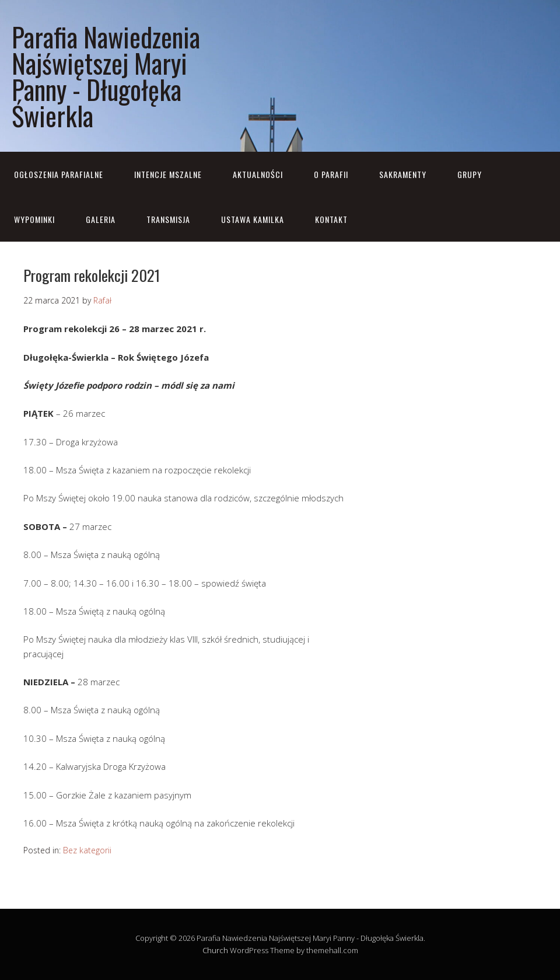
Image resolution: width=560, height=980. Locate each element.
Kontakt (331, 219)
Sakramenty (403, 174)
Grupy (470, 174)
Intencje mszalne (168, 174)
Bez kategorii (87, 850)
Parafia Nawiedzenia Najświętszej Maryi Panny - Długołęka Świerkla (106, 76)
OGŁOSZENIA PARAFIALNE (59, 174)
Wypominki (34, 219)
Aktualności (258, 174)
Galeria (101, 219)
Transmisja (168, 219)
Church (215, 950)
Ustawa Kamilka (253, 219)
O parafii (331, 174)
